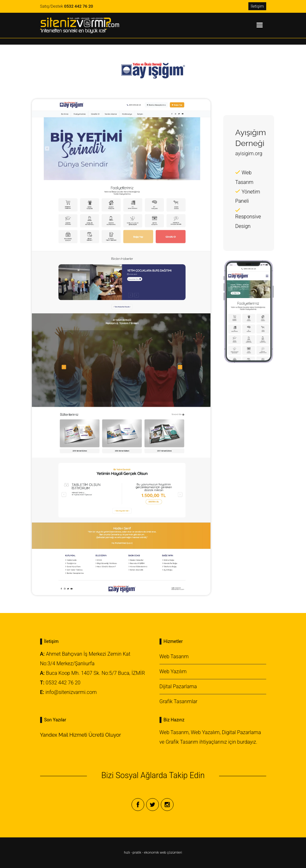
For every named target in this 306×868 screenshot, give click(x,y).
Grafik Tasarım (182, 742)
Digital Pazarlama (242, 732)
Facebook (138, 805)
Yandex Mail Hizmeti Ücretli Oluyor (81, 735)
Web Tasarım (174, 656)
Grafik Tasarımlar (179, 701)
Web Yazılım (173, 671)
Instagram (167, 805)
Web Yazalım (205, 732)
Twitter (153, 805)
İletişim (257, 6)
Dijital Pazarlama (178, 686)
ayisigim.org (249, 153)
